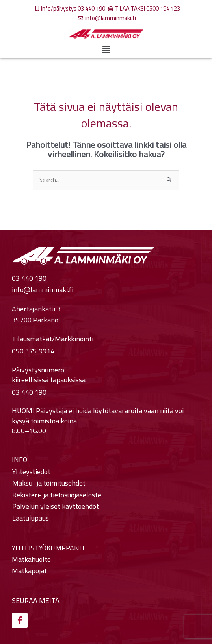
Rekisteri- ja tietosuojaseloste (57, 495)
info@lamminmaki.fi (43, 290)
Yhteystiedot (31, 472)
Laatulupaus (31, 518)
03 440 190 (29, 279)
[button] (106, 50)
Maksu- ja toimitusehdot (49, 483)
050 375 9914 (33, 351)
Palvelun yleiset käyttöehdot (56, 506)
